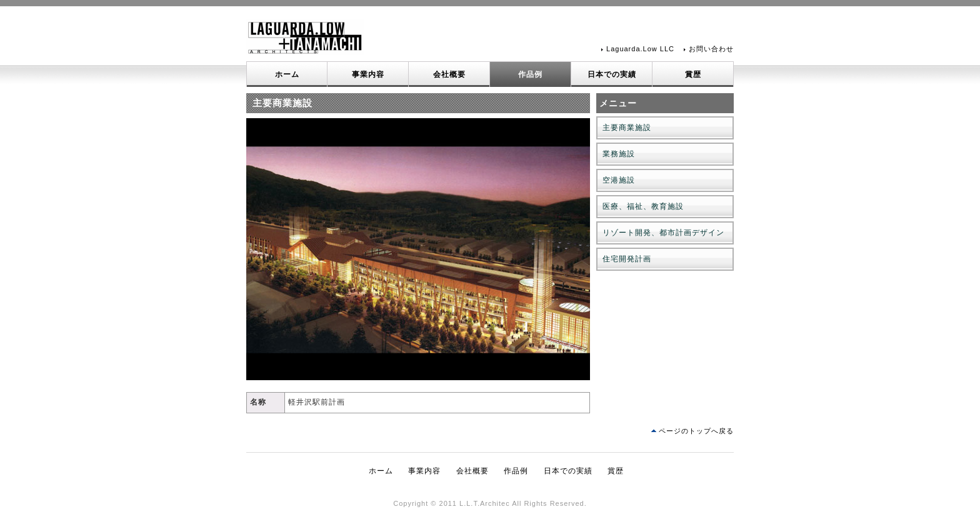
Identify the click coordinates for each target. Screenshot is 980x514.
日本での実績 (612, 74)
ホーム (287, 74)
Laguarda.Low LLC (640, 49)
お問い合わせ (711, 49)
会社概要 (449, 74)
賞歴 (693, 74)
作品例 (530, 74)
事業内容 (368, 74)
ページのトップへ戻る (696, 431)
